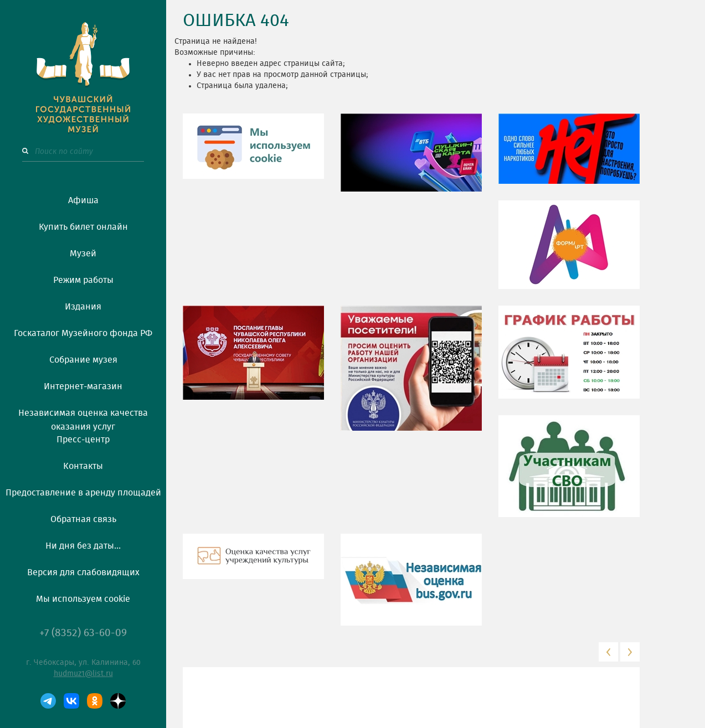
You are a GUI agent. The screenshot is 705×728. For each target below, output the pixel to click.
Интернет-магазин (83, 386)
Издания (83, 307)
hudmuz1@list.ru (83, 674)
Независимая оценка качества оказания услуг (83, 418)
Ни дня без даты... (83, 546)
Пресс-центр (83, 440)
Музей (83, 254)
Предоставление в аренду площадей (83, 493)
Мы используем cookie (83, 599)
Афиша (83, 200)
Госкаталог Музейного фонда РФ (83, 333)
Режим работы (83, 280)
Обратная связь (83, 519)
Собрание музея (83, 360)
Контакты (83, 466)
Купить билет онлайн (83, 227)
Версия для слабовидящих (83, 572)
